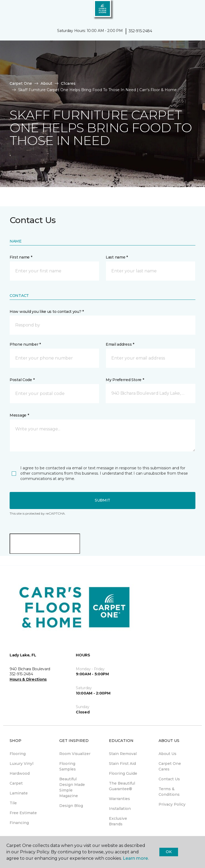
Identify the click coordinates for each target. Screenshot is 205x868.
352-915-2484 (140, 31)
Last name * (117, 257)
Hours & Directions (28, 679)
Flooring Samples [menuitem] (68, 766)
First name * (21, 257)
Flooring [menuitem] (18, 754)
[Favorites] (191, 11)
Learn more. (136, 858)
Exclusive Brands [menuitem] (118, 821)
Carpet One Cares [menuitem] (170, 766)
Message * (19, 415)
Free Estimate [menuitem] (23, 813)
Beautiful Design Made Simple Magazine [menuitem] (72, 787)
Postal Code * (22, 380)
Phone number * (25, 344)
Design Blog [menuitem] (71, 806)
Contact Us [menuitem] (169, 779)
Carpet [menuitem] (16, 783)
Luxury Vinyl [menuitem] (21, 764)
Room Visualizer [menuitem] (75, 754)
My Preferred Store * (125, 380)
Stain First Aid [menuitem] (122, 764)
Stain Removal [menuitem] (123, 754)
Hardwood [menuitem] (20, 773)
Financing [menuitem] (19, 823)
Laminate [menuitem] (19, 793)
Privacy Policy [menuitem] (172, 804)
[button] (185, 11)
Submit (102, 500)
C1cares (68, 83)
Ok (169, 852)
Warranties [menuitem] (119, 799)
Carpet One (21, 83)
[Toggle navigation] (8, 11)
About (46, 83)
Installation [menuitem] (120, 809)
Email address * (120, 344)
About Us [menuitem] (167, 754)
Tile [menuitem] (13, 803)
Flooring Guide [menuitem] (123, 773)
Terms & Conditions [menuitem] (169, 792)
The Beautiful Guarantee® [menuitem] (122, 786)
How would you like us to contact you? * (47, 312)
